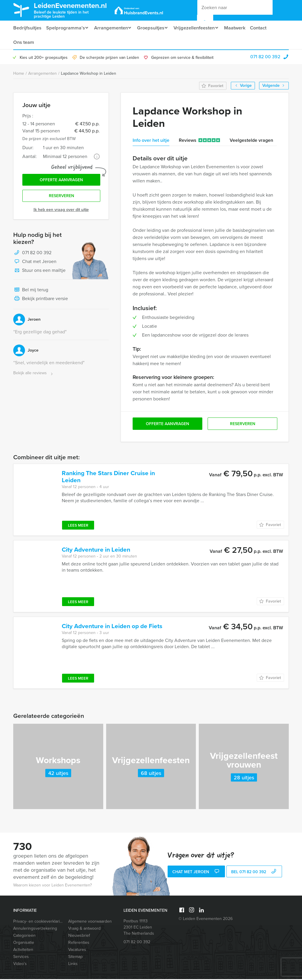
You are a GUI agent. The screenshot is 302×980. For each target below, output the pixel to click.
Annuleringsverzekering (35, 929)
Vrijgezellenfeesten (199, 28)
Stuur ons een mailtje (39, 273)
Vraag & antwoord (84, 929)
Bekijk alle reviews (34, 376)
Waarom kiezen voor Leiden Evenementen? (52, 886)
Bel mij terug (31, 292)
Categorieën (24, 936)
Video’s (20, 965)
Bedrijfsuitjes (27, 28)
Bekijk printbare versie (41, 301)
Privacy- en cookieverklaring (38, 922)
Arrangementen (112, 28)
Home (19, 74)
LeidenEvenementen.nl (75, 10)
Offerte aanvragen (61, 181)
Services (21, 957)
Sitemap (75, 957)
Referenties (79, 943)
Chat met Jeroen (35, 264)
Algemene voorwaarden (90, 922)
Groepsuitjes (153, 28)
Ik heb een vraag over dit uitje (61, 212)
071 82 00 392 (265, 58)
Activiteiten (23, 950)
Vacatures (77, 950)
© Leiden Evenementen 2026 (206, 920)
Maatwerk (241, 28)
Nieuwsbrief (79, 936)
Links (73, 965)
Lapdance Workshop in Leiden (89, 74)
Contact (265, 28)
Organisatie (24, 943)
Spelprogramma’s (65, 28)
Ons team (23, 43)
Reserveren (61, 198)
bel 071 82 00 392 (254, 873)
